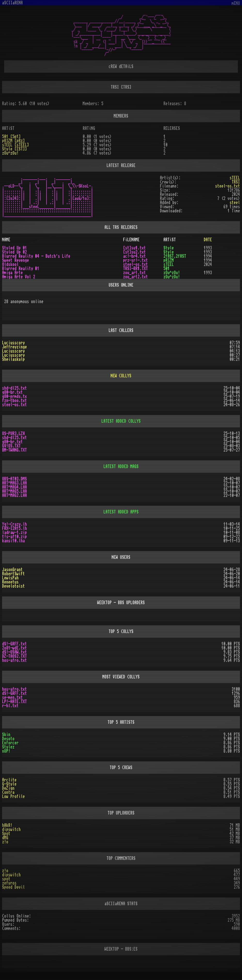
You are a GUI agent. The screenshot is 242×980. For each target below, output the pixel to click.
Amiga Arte (12, 273)
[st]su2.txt (135, 252)
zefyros (9, 883)
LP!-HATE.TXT (14, 702)
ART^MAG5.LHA (14, 491)
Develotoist (13, 586)
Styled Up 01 (14, 248)
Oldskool (10, 264)
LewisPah (10, 578)
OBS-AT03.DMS (14, 479)
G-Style (9, 784)
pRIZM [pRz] (13, 141)
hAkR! (7, 825)
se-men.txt (12, 697)
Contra (8, 792)
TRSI (236, 182)
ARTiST (170, 240)
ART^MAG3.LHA (14, 483)
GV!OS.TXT (11, 446)
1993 (208, 248)
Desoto (8, 739)
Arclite (9, 780)
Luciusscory (13, 343)
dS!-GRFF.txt (14, 644)
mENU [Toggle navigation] (236, 3)
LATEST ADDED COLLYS (121, 421)
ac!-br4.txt (135, 256)
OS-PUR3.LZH (13, 434)
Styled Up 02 (14, 252)
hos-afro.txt (14, 660)
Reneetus (10, 582)
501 (167, 269)
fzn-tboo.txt (14, 401)
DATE (208, 240)
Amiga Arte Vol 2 (19, 277)
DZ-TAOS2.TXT (14, 656)
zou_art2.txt (136, 277)
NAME (6, 240)
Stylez (8, 747)
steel (235, 203)
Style (169, 248)
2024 (208, 264)
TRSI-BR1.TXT (136, 269)
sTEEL (235, 178)
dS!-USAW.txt (14, 652)
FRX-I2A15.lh (14, 528)
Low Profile (13, 796)
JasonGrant (12, 570)
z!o (5, 842)
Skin (6, 735)
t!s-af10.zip (14, 537)
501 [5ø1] (11, 137)
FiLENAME (131, 240)
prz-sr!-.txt (136, 260)
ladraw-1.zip (14, 533)
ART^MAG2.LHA (14, 495)
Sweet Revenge (15, 260)
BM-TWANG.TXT (14, 450)
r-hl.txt (10, 706)
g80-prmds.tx (14, 396)
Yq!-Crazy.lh (14, 524)
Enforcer (10, 743)
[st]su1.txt (135, 248)
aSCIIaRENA (12, 3)
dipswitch (11, 829)
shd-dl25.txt (14, 388)
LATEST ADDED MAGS (121, 467)
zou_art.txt (135, 273)
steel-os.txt (14, 405)
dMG (5, 838)
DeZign (8, 788)
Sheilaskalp (13, 359)
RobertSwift (13, 574)
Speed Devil (13, 887)
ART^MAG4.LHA (14, 487)
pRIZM (169, 260)
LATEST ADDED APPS (121, 512)
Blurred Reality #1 (21, 269)
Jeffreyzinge (14, 347)
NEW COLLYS (121, 376)
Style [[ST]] (14, 149)
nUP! (6, 751)
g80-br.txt (12, 392)
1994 (208, 256)
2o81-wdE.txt (14, 648)
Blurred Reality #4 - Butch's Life (36, 256)
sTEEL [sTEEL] (15, 145)
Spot (6, 834)
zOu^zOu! (10, 153)
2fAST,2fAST (175, 256)
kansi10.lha (13, 541)
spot (6, 879)
